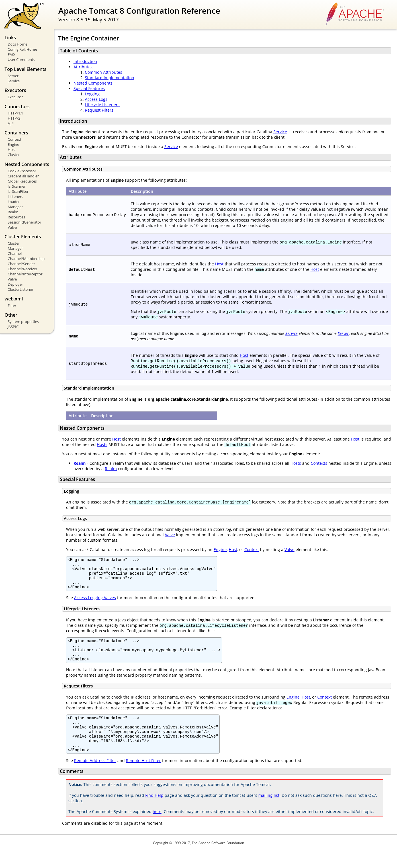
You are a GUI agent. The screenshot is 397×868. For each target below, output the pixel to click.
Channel (15, 253)
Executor (15, 97)
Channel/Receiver (22, 269)
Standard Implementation (110, 78)
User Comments (21, 60)
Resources (16, 217)
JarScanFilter (18, 191)
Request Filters (99, 110)
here (157, 829)
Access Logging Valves (95, 604)
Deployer (15, 284)
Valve (12, 227)
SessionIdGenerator (24, 222)
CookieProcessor (22, 171)
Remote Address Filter (95, 778)
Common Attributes (104, 72)
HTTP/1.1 (15, 113)
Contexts (319, 463)
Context (15, 139)
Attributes (83, 67)
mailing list (269, 812)
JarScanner (17, 186)
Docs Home (18, 44)
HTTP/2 (14, 118)
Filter (12, 306)
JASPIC (13, 327)
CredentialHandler (23, 176)
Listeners (15, 196)
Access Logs (96, 99)
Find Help (154, 812)
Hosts (102, 444)
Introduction (85, 61)
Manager (15, 207)
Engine (13, 144)
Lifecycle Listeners (102, 105)
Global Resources (22, 181)
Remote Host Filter (143, 778)
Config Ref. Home (22, 49)
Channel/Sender (21, 264)
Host (12, 150)
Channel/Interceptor (25, 274)
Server (13, 76)
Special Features (89, 88)
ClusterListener (21, 289)
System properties (23, 322)
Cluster (14, 155)
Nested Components (93, 83)
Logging (92, 94)
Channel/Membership (26, 259)
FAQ (11, 54)
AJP (11, 123)
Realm (13, 212)
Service (14, 81)
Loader (14, 202)
